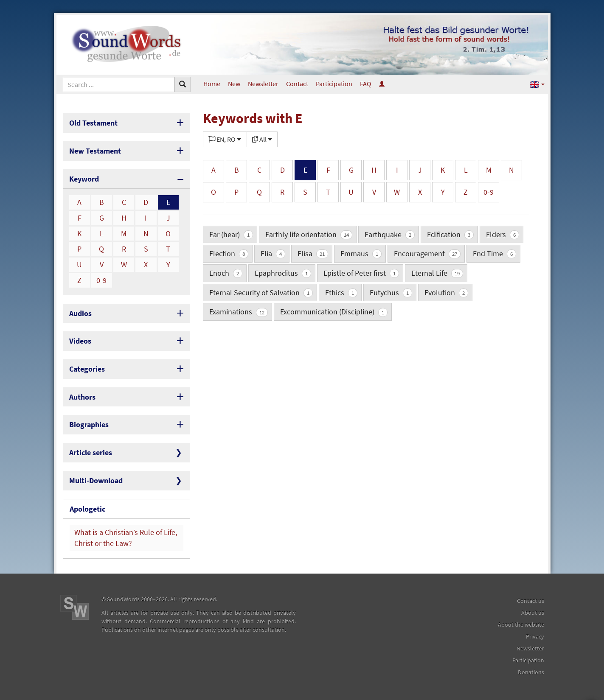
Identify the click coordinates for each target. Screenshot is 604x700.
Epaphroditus (283, 273)
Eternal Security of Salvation (261, 293)
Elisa (313, 253)
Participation (334, 84)
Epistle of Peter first (361, 273)
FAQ (366, 84)
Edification (450, 234)
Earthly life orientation (309, 234)
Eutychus (391, 293)
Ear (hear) (231, 234)
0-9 (101, 280)
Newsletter (263, 84)
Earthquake (390, 234)
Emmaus (361, 253)
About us (533, 613)
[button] (537, 84)
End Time (494, 253)
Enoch (226, 273)
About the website (521, 624)
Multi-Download (96, 480)
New (234, 84)
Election (229, 253)
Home (212, 84)
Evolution (446, 293)
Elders (503, 234)
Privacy (535, 636)
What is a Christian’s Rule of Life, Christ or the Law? (126, 538)
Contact (297, 84)
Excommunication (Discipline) (334, 312)
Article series (91, 452)
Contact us (531, 601)
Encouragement (427, 253)
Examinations (239, 312)
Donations (531, 672)
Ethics (341, 293)
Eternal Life (437, 273)
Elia (273, 253)
